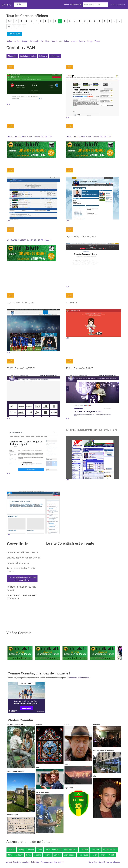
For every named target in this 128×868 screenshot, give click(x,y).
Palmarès (43, 56)
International (59, 862)
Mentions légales (113, 862)
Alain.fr (112, 855)
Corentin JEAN (15, 34)
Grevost (54, 41)
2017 (10, 361)
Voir (8, 104)
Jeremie (57, 855)
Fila (42, 41)
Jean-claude (83, 855)
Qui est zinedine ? (52, 850)
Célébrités (21, 5)
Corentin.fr (7, 5)
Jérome (31, 850)
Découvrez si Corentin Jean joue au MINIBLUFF (29, 136)
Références (55, 56)
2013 (69, 126)
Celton (10, 41)
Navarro (82, 41)
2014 (69, 229)
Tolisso (97, 41)
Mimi (10, 855)
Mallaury (19, 855)
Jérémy (21, 850)
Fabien (94, 855)
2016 (69, 295)
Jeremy (47, 855)
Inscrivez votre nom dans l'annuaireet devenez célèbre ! (22, 579)
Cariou (17, 41)
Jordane (38, 855)
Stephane (84, 850)
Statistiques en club (28, 56)
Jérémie (11, 850)
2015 (10, 295)
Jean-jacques (69, 855)
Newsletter (93, 862)
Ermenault (34, 41)
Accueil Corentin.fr (14, 862)
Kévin (40, 850)
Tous (10, 21)
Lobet (67, 41)
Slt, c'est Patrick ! (110, 850)
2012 (10, 67)
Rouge (90, 41)
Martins (74, 41)
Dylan (103, 855)
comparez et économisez (79, 678)
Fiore (47, 41)
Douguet (25, 41)
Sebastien (95, 850)
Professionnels (47, 862)
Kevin (28, 855)
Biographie (12, 56)
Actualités (25, 862)
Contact (102, 862)
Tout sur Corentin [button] (117, 5)
